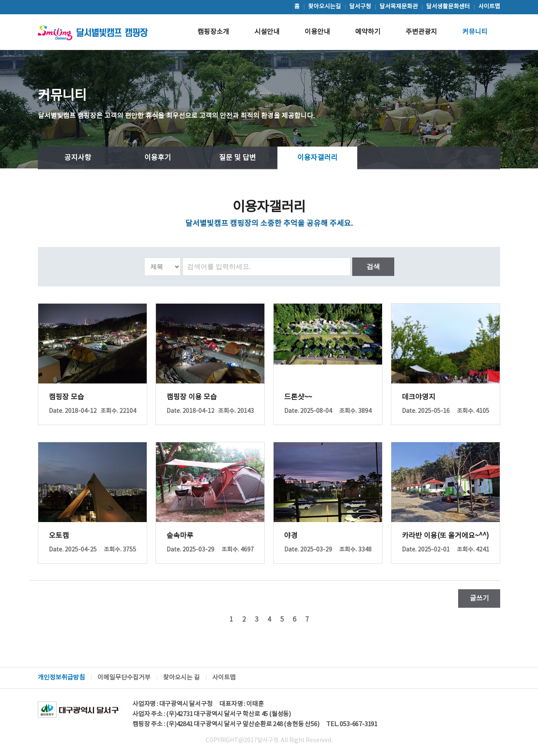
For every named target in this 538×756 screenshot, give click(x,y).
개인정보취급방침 (61, 678)
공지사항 (78, 158)
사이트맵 (224, 678)
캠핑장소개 (213, 32)
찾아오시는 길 (181, 678)
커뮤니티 (475, 32)
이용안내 (317, 32)
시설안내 (267, 32)
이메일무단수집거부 (124, 678)
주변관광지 (421, 32)
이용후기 (158, 158)
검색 (373, 266)
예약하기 (368, 32)
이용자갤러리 (317, 158)
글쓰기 (479, 598)
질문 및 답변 (237, 158)
